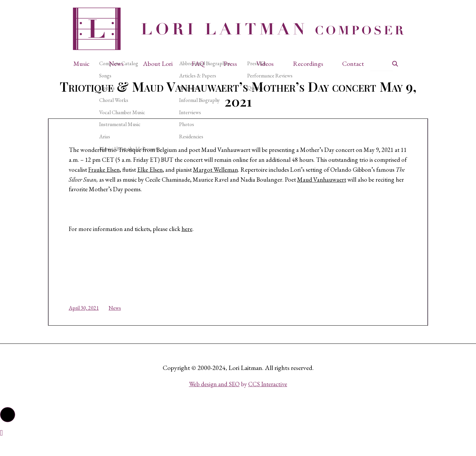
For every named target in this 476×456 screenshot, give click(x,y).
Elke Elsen (246, 177)
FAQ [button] (198, 64)
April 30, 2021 (90, 321)
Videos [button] (265, 64)
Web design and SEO (214, 400)
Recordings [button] (308, 64)
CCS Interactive (268, 400)
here (199, 239)
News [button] (116, 64)
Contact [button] (353, 64)
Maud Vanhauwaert (143, 198)
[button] (85, 64)
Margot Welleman (315, 177)
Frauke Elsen (197, 177)
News (121, 321)
